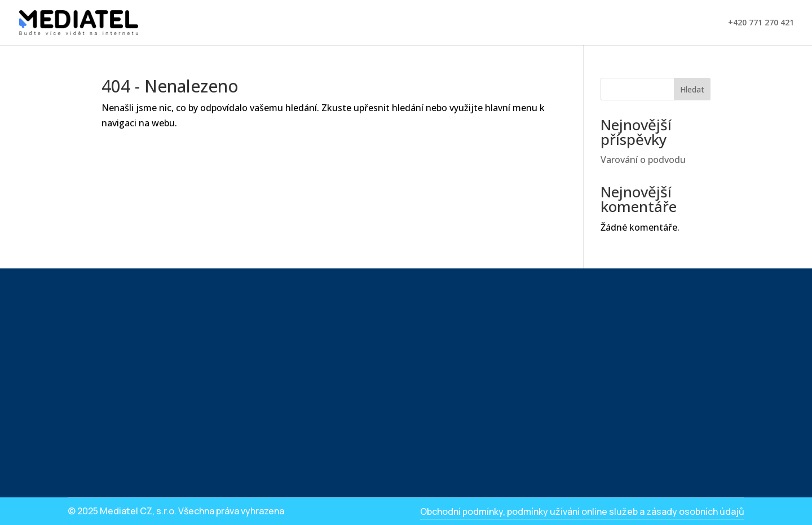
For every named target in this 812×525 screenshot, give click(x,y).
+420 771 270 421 (761, 23)
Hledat (692, 89)
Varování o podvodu (643, 160)
